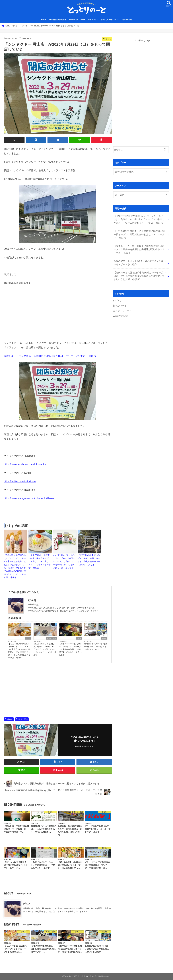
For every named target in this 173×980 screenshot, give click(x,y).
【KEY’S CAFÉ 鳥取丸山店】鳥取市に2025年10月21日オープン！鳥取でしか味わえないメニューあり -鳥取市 (45, 650)
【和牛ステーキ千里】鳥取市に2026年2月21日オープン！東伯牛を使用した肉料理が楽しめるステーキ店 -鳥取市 (70, 650)
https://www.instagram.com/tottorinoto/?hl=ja (29, 498)
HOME (44, 20)
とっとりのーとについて (110, 20)
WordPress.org (121, 316)
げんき (27, 904)
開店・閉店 (23, 719)
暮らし (10, 719)
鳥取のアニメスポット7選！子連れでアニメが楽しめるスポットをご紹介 (96, 647)
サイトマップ (93, 20)
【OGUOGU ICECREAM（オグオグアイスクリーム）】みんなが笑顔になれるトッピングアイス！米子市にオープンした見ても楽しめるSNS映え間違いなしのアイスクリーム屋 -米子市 (15, 566)
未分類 (104, 639)
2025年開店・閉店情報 (57, 20)
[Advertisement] (58, 512)
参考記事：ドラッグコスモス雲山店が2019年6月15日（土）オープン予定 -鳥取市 (50, 356)
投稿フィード (120, 306)
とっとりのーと (85, 976)
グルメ (28, 639)
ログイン (118, 300)
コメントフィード (122, 311)
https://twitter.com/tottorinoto (20, 481)
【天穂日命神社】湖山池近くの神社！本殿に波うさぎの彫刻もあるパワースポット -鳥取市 (89, 560)
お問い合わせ (127, 20)
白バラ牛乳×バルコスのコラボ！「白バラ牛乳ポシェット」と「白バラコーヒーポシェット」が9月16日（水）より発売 (64, 562)
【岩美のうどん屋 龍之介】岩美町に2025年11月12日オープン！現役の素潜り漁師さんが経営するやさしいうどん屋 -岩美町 (140, 276)
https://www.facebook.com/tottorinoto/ (25, 464)
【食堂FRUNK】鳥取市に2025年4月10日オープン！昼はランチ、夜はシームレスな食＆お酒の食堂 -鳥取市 (40, 562)
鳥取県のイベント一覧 (77, 20)
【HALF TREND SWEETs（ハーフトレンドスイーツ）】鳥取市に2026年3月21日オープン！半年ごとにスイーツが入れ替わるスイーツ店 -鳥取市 (19, 651)
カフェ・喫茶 (51, 639)
